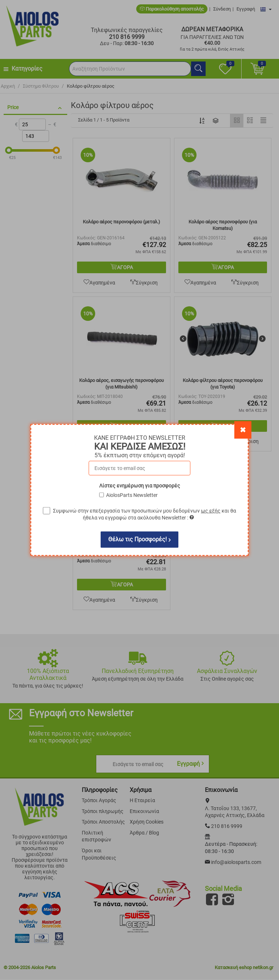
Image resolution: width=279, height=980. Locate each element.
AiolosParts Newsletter (132, 495)
